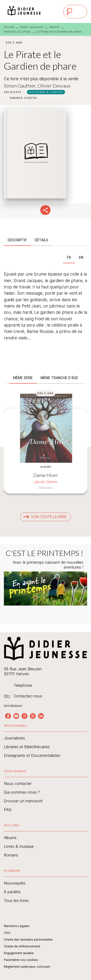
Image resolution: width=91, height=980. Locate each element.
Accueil (9, 27)
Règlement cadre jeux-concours (27, 967)
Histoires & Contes (17, 32)
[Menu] (75, 12)
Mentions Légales (17, 926)
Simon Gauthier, (21, 86)
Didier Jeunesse (32, 27)
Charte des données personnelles (28, 940)
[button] (46, 92)
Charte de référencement (22, 946)
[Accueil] (24, 11)
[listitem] (8, 716)
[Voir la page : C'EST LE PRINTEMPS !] (45, 579)
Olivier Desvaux (54, 86)
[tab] (17, 240)
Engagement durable (19, 953)
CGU (7, 933)
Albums (54, 27)
